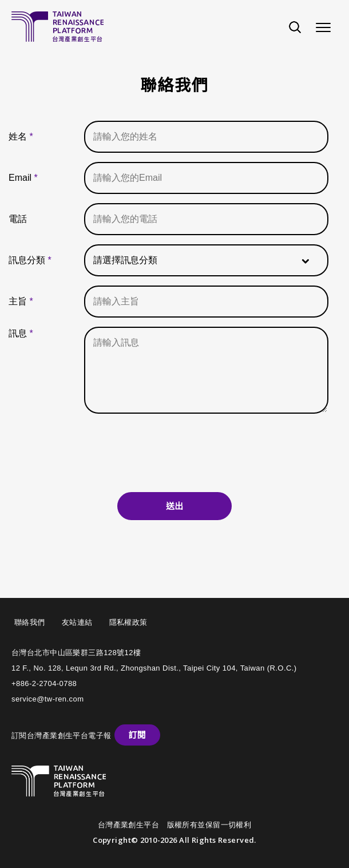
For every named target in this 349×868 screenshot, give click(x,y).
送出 (174, 506)
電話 (18, 219)
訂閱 (137, 735)
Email (23, 178)
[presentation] (174, 449)
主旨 (21, 301)
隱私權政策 (128, 622)
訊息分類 (30, 260)
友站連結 (77, 622)
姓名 (21, 136)
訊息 (21, 333)
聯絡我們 (30, 622)
